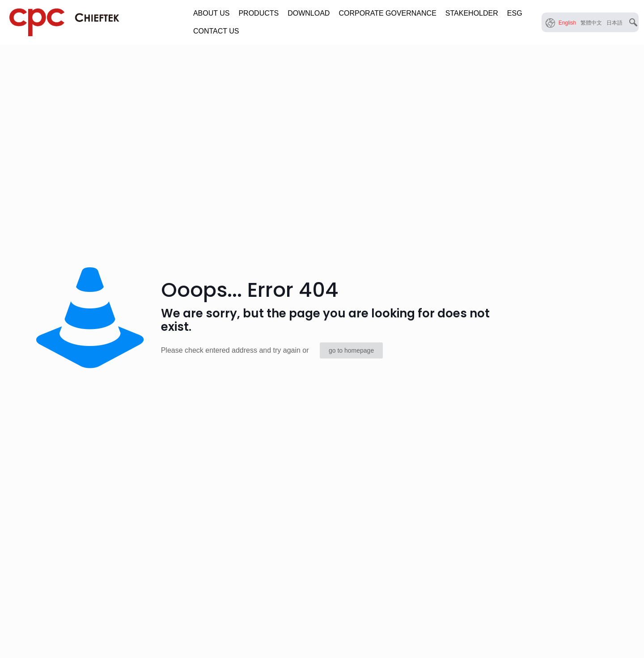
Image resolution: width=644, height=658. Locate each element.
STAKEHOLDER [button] (472, 13)
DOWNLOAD (309, 13)
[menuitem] (567, 23)
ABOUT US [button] (212, 13)
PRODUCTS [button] (258, 13)
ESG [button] (515, 13)
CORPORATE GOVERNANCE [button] (387, 13)
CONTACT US (216, 31)
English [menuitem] (567, 23)
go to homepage (351, 350)
